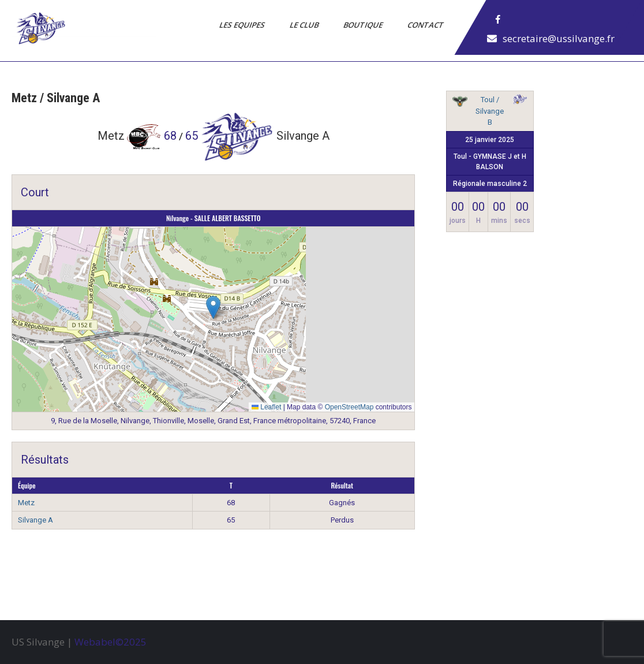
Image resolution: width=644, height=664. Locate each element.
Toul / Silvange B (490, 111)
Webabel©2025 (111, 642)
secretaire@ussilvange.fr (559, 38)
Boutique (364, 25)
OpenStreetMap (349, 407)
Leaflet (266, 407)
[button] (213, 307)
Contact (426, 25)
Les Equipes (243, 25)
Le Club (305, 25)
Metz (26, 503)
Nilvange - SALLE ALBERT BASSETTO (214, 218)
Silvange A (35, 520)
